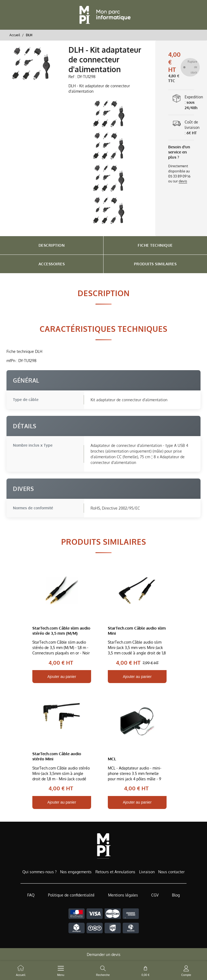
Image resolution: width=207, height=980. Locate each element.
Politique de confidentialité (71, 895)
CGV (155, 895)
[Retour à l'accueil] (103, 15)
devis (183, 181)
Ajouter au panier (62, 677)
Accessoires (52, 264)
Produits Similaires (155, 264)
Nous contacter (171, 872)
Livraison (147, 872)
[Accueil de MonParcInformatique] (104, 846)
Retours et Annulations (115, 872)
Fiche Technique (155, 245)
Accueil (15, 35)
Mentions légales (123, 895)
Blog (176, 895)
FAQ (31, 895)
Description (52, 245)
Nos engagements (76, 872)
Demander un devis (104, 954)
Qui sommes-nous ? (39, 872)
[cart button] (145, 971)
